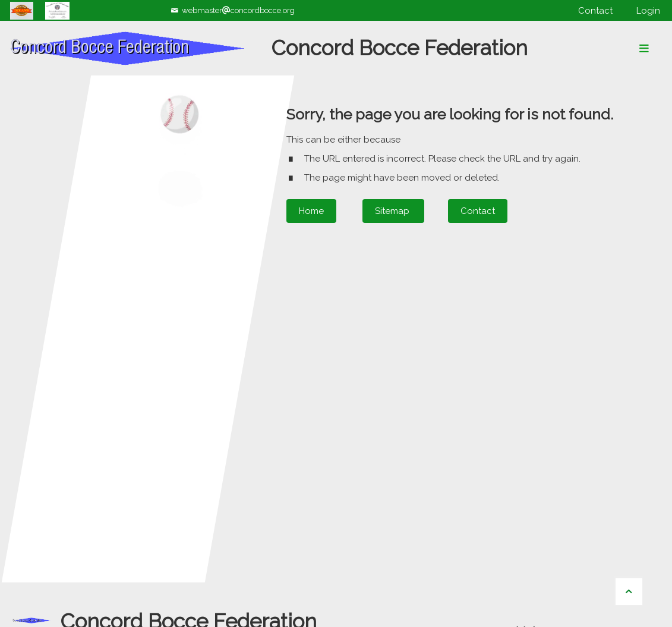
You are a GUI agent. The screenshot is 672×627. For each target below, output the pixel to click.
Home (311, 211)
